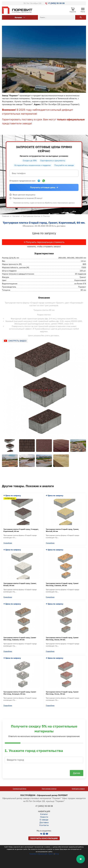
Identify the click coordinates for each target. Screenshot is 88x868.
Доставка (44, 822)
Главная (6, 216)
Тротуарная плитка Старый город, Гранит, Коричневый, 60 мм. (44, 223)
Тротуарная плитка (31, 216)
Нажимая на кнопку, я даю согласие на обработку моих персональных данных (44, 203)
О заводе (44, 820)
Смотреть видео (17, 341)
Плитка (46, 216)
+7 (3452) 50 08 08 (55, 3)
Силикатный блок (44, 789)
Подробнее (8, 543)
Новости (44, 817)
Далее (77, 773)
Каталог (20, 17)
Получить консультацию (44, 838)
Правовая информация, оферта (41, 854)
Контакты (44, 825)
